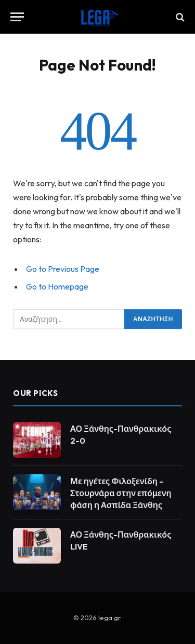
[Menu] (17, 17)
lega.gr (109, 618)
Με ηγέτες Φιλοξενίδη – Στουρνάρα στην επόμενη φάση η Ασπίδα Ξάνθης (121, 493)
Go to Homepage (57, 286)
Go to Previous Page (63, 269)
